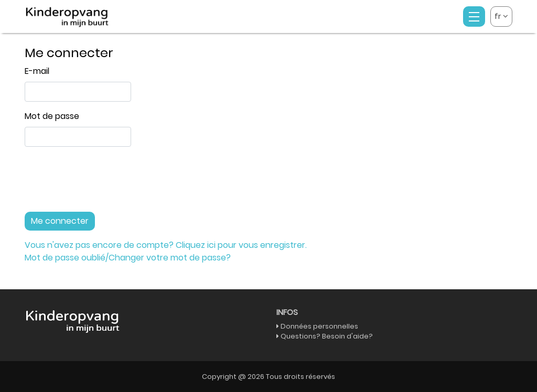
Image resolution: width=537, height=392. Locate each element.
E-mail (37, 71)
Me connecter (60, 221)
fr (501, 16)
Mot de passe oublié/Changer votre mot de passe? (128, 258)
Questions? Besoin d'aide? (327, 336)
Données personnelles (319, 326)
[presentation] (104, 183)
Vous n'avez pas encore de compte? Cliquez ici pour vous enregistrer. (166, 245)
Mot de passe (52, 116)
